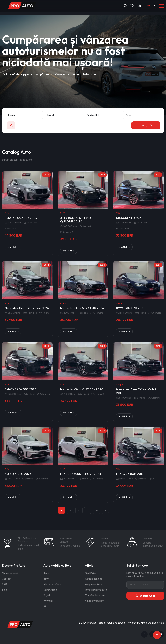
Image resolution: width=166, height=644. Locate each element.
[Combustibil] (103, 115)
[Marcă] (24, 115)
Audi (46, 573)
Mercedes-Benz (52, 584)
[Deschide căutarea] (125, 6)
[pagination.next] (105, 510)
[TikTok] (153, 634)
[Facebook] (144, 634)
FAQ (5, 584)
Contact (7, 579)
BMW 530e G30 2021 (130, 368)
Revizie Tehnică (94, 579)
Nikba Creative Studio (152, 623)
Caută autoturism (95, 595)
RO (148, 6)
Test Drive (91, 573)
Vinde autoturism (95, 601)
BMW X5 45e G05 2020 (21, 452)
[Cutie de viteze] (142, 115)
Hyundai (48, 601)
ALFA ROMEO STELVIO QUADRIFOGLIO (76, 287)
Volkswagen (50, 590)
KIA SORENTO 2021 (129, 285)
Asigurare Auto (93, 584)
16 (96, 511)
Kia (45, 606)
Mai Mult (13, 314)
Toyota (47, 595)
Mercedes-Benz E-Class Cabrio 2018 (137, 454)
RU (153, 6)
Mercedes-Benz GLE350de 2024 (27, 368)
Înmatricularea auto (96, 590)
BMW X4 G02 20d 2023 (21, 285)
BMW (47, 579)
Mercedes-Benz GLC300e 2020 (82, 452)
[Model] (64, 115)
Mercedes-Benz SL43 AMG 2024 (82, 368)
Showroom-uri (10, 573)
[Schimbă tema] (140, 6)
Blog (4, 590)
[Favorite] (132, 6)
